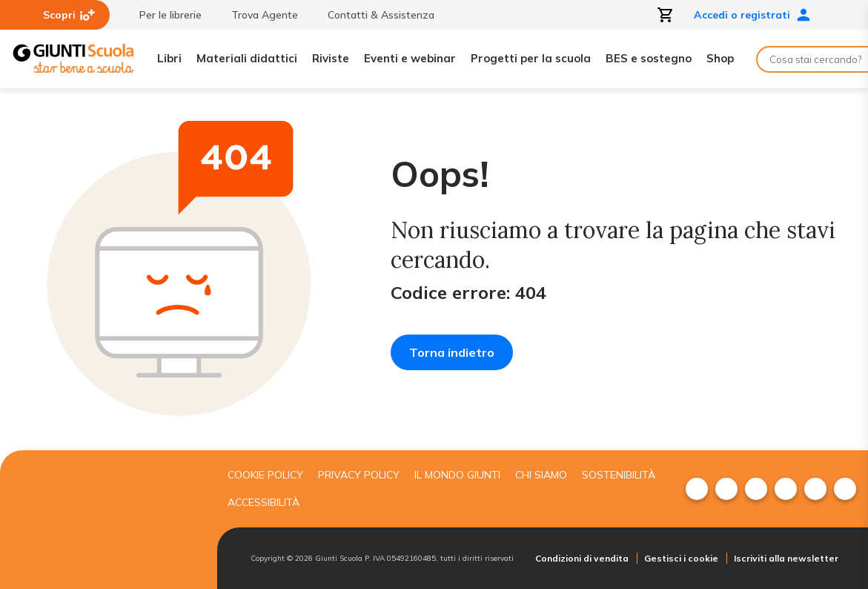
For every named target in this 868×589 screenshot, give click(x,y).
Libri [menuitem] (169, 58)
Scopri (69, 15)
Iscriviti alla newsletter (786, 558)
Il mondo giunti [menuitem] (457, 475)
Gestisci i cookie (681, 558)
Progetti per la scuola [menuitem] (531, 58)
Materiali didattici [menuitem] (247, 58)
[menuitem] (697, 489)
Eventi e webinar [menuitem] (410, 58)
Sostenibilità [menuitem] (619, 475)
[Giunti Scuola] (73, 59)
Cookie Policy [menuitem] (265, 475)
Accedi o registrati (752, 15)
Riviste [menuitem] (331, 58)
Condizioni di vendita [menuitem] (582, 558)
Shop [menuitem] (720, 58)
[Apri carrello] (666, 15)
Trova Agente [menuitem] (257, 15)
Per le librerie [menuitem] (163, 15)
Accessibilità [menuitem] (264, 502)
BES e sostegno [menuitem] (649, 58)
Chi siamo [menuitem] (541, 475)
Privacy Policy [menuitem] (359, 475)
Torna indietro (452, 352)
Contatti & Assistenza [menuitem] (374, 15)
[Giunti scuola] (105, 520)
